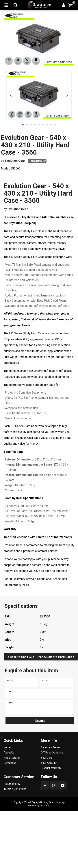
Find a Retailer (37, 161)
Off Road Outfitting (52, 753)
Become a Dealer (51, 747)
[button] (23, 125)
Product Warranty (51, 768)
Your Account (49, 763)
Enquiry (10, 703)
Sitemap (60, 802)
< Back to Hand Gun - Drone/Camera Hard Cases (41, 657)
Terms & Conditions (15, 789)
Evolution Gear (15, 161)
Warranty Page (19, 585)
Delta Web (45, 806)
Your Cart (46, 758)
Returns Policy (12, 784)
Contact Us (10, 763)
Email (10, 692)
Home (7, 747)
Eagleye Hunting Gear (43, 802)
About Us (9, 753)
